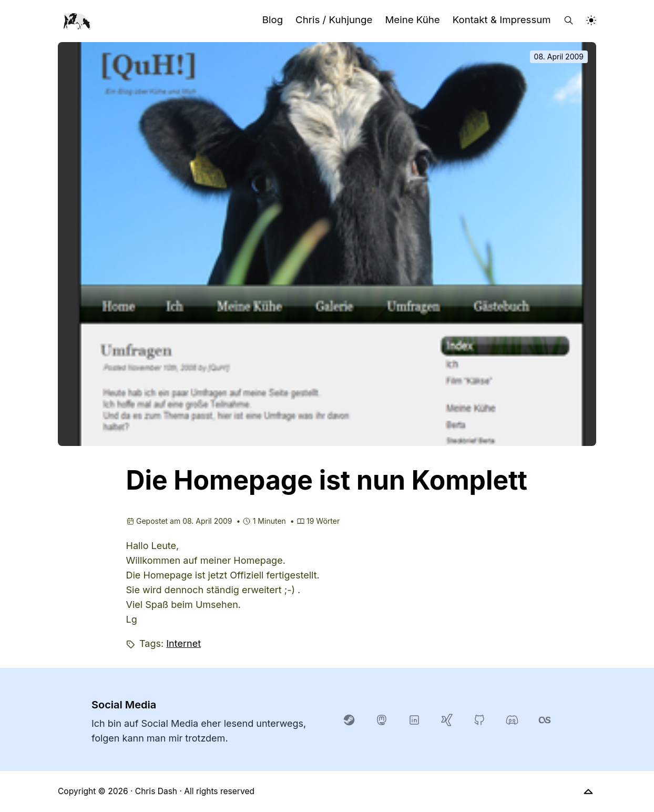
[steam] (349, 719)
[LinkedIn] (414, 719)
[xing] (447, 719)
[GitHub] (479, 719)
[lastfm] (545, 719)
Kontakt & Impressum (502, 20)
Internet (183, 643)
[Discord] (512, 719)
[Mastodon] (382, 719)
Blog (273, 20)
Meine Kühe (412, 20)
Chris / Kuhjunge (334, 20)
